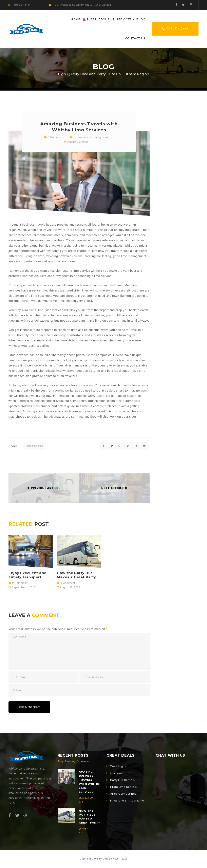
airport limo (167, 350)
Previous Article (45, 488)
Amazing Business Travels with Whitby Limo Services (187, 168)
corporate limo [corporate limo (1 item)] (168, 263)
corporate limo (83, 137)
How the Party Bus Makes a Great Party (76, 575)
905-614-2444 (22, 5)
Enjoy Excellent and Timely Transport (28, 575)
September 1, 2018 (24, 587)
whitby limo (101, 137)
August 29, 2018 (77, 142)
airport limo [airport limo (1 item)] (167, 254)
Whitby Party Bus (170, 379)
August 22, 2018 (70, 587)
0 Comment (17, 583)
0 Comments (54, 137)
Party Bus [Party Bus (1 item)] (166, 271)
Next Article (112, 488)
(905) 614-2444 (175, 29)
